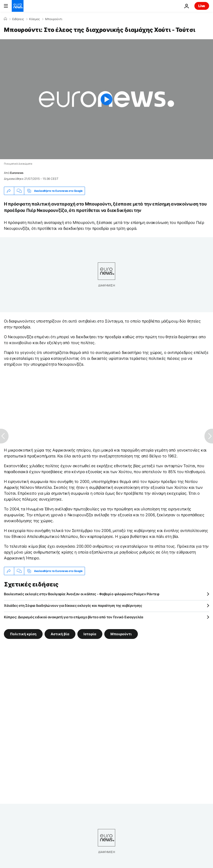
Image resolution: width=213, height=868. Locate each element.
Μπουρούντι (54, 19)
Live (202, 6)
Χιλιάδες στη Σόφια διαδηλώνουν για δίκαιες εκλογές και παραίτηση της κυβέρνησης (73, 605)
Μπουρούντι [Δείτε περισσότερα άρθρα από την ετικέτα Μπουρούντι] (121, 634)
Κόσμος (34, 19)
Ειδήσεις (18, 19)
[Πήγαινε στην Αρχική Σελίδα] (18, 6)
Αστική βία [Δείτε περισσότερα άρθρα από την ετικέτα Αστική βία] (60, 634)
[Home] (5, 19)
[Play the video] (106, 99)
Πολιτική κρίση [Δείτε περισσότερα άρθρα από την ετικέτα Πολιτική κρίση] (23, 634)
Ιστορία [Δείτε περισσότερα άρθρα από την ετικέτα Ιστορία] (90, 634)
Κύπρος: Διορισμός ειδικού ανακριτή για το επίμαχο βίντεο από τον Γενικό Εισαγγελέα (74, 617)
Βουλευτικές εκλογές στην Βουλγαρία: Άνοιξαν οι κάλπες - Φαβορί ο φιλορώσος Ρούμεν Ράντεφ (82, 594)
